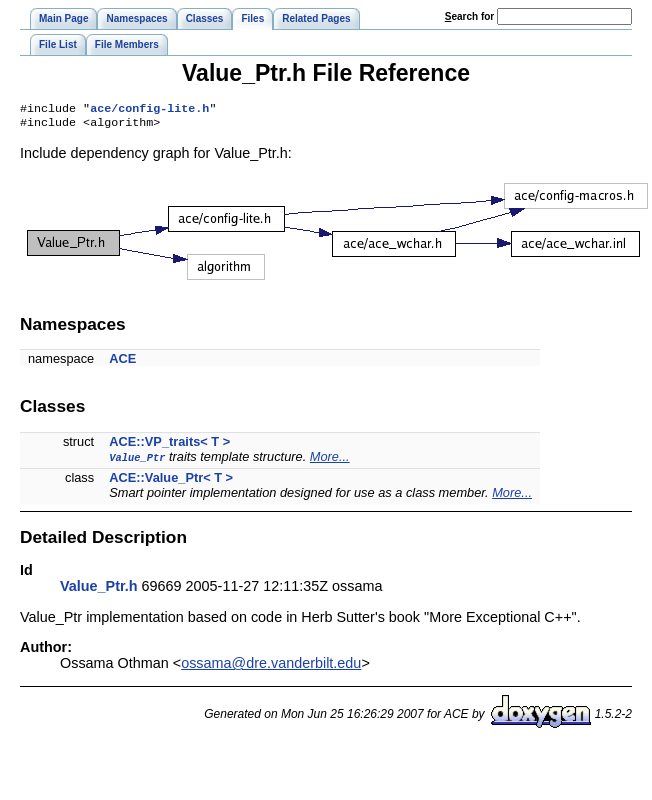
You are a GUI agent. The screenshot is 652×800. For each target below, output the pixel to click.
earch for (469, 16)
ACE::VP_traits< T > (169, 445)
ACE (122, 362)
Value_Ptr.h (99, 590)
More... (330, 460)
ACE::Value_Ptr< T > (171, 481)
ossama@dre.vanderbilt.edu (271, 667)
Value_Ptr (137, 461)
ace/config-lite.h (149, 110)
